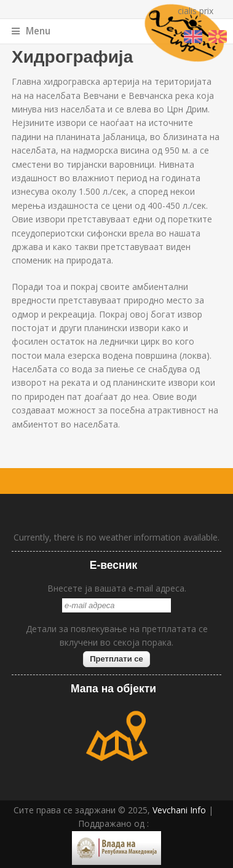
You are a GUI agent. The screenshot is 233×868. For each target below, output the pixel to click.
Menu (31, 31)
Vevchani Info (179, 810)
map (117, 736)
